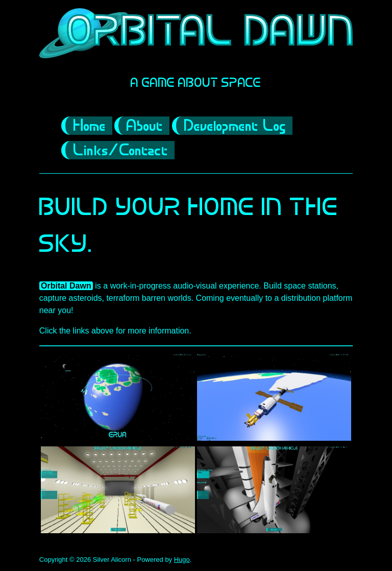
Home (90, 127)
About (145, 127)
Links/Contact (121, 151)
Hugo (182, 560)
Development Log (235, 127)
